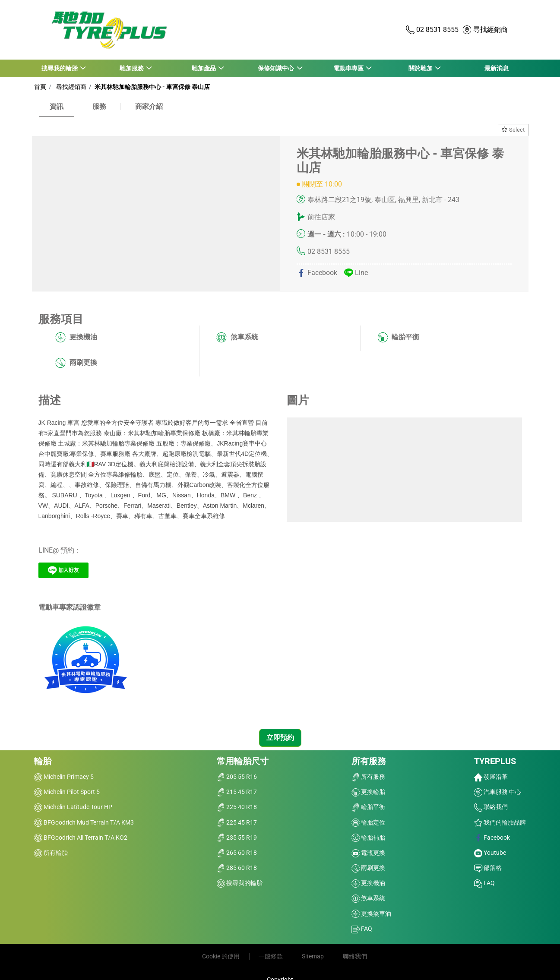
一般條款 (271, 956)
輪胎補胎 (368, 838)
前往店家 (321, 217)
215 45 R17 (237, 792)
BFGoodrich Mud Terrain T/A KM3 (84, 822)
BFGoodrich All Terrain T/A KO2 (81, 838)
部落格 (488, 868)
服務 (99, 106)
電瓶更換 (368, 853)
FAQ (362, 929)
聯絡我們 (491, 807)
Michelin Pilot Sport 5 (67, 792)
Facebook (492, 838)
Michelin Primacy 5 (64, 777)
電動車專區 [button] (348, 68)
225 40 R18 (237, 807)
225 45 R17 (237, 822)
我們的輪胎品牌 (500, 822)
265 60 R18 (237, 853)
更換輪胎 (368, 792)
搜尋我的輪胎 (240, 883)
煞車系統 (237, 338)
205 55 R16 (237, 777)
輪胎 (43, 761)
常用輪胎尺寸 (243, 761)
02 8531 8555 (329, 251)
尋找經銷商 (70, 87)
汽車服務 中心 (498, 792)
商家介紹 (149, 106)
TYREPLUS (495, 761)
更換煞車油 (371, 914)
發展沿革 (491, 777)
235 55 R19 (237, 838)
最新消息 (497, 68)
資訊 (57, 106)
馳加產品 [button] (204, 68)
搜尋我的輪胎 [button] (60, 68)
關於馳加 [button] (420, 68)
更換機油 (76, 338)
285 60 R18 (237, 868)
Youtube (490, 853)
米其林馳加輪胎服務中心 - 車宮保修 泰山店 (152, 87)
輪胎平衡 (398, 338)
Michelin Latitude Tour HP (73, 807)
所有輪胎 (51, 853)
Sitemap (313, 956)
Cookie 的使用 (221, 956)
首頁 (40, 87)
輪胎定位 (368, 822)
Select (513, 130)
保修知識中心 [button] (276, 68)
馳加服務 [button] (132, 68)
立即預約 (280, 738)
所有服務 (369, 761)
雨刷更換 (76, 363)
